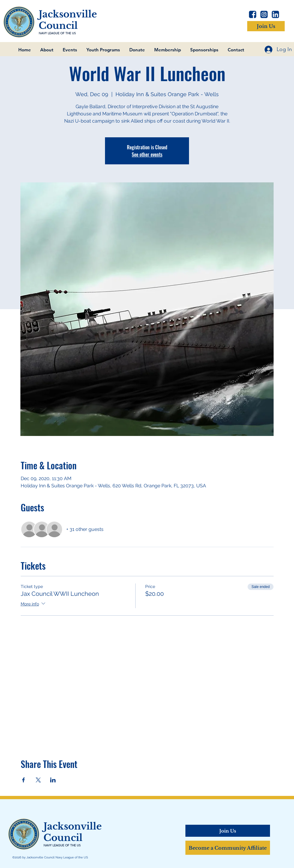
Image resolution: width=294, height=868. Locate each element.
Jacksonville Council (68, 20)
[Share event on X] (38, 780)
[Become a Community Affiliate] (228, 848)
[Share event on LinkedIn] (53, 780)
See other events (147, 154)
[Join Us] (266, 26)
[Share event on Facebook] (24, 780)
